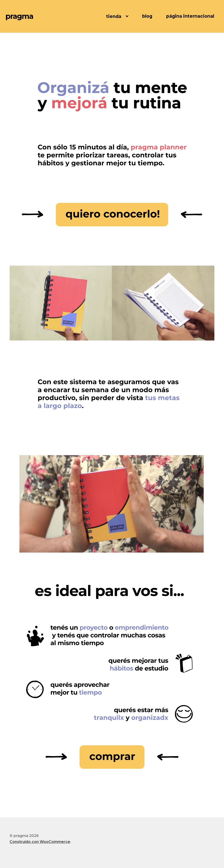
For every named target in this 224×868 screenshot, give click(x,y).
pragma (19, 16)
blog (147, 16)
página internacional (190, 16)
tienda (114, 16)
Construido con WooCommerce (40, 842)
